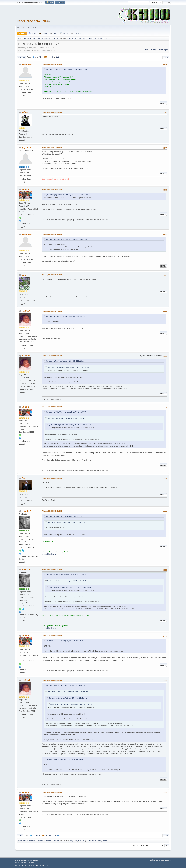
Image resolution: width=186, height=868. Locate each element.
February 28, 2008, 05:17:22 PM (52, 511)
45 (50, 57)
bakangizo (27, 64)
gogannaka (27, 147)
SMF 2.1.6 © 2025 (21, 860)
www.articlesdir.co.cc (49, 554)
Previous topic (151, 50)
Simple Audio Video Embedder (25, 863)
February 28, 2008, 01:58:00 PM (52, 356)
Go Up (20, 835)
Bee (23, 478)
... (38, 57)
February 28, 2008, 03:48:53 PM (52, 478)
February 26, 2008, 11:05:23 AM (52, 189)
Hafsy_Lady (73, 39)
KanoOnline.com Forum (33, 21)
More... (163, 103)
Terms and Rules (158, 860)
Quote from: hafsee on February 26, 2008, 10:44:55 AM (65, 316)
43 (43, 57)
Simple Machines (33, 860)
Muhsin (25, 190)
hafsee (25, 112)
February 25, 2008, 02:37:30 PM (52, 64)
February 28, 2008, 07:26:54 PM (52, 636)
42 (40, 57)
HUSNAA (26, 311)
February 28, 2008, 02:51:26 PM (52, 407)
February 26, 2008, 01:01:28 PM (52, 234)
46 (52, 57)
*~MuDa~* (82, 39)
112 (57, 57)
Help (150, 860)
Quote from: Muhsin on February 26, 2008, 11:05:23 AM (65, 361)
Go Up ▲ (168, 860)
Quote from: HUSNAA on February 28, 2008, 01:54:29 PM (66, 516)
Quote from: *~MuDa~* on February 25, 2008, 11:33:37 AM (66, 69)
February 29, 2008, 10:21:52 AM (52, 792)
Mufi (24, 275)
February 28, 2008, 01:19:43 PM (52, 275)
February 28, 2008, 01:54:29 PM (52, 311)
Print (166, 57)
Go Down (21, 57)
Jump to (135, 845)
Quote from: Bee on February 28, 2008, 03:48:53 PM (64, 641)
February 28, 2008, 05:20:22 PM (52, 569)
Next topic (163, 50)
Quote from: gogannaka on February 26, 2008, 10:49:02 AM (67, 195)
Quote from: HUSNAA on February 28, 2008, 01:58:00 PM (66, 412)
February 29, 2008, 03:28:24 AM (52, 680)
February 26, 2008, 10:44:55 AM (52, 112)
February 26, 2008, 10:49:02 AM (52, 147)
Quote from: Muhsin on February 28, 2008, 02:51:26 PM (65, 685)
